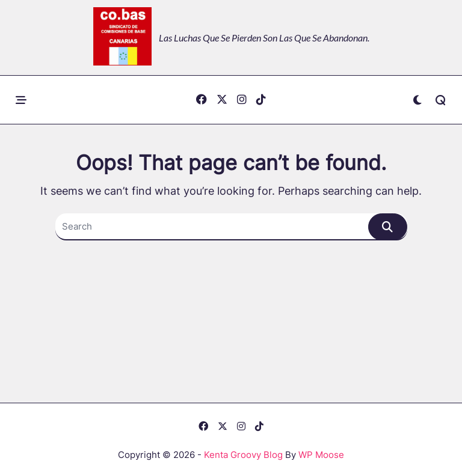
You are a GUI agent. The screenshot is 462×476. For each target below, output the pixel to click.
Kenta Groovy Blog (243, 455)
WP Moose (321, 455)
